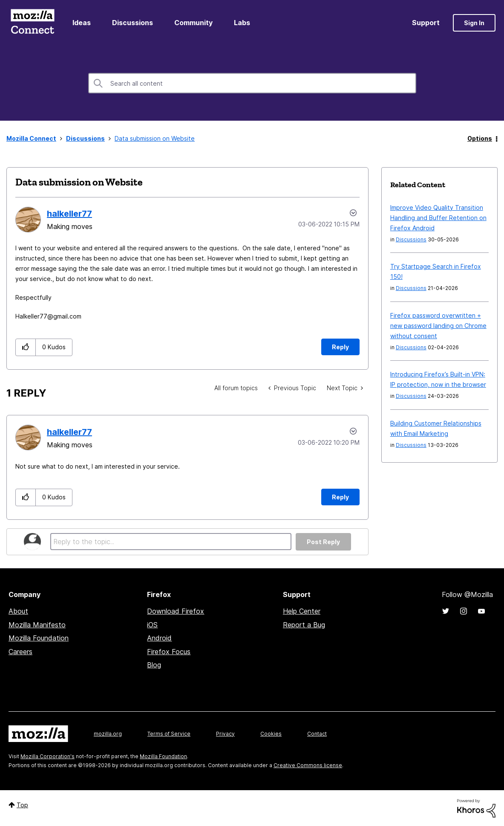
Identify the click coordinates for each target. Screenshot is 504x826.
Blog (154, 665)
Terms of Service (169, 734)
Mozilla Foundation (39, 638)
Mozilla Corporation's (48, 756)
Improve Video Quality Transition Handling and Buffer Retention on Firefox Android (438, 218)
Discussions (132, 23)
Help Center (302, 611)
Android (159, 638)
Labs (242, 23)
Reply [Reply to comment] (340, 497)
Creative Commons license (308, 765)
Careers (20, 652)
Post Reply (323, 542)
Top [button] (22, 805)
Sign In (474, 23)
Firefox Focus (169, 652)
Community (193, 23)
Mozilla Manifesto (37, 625)
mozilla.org (108, 734)
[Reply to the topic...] (171, 542)
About (18, 611)
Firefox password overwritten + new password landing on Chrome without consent (438, 326)
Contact (317, 734)
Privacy (225, 734)
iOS (152, 625)
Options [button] (480, 138)
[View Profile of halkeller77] (69, 214)
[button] (26, 347)
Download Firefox (176, 611)
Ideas (82, 23)
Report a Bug (304, 625)
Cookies (271, 734)
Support (426, 23)
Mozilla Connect (32, 23)
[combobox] (252, 83)
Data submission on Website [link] (155, 138)
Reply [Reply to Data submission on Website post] (340, 347)
